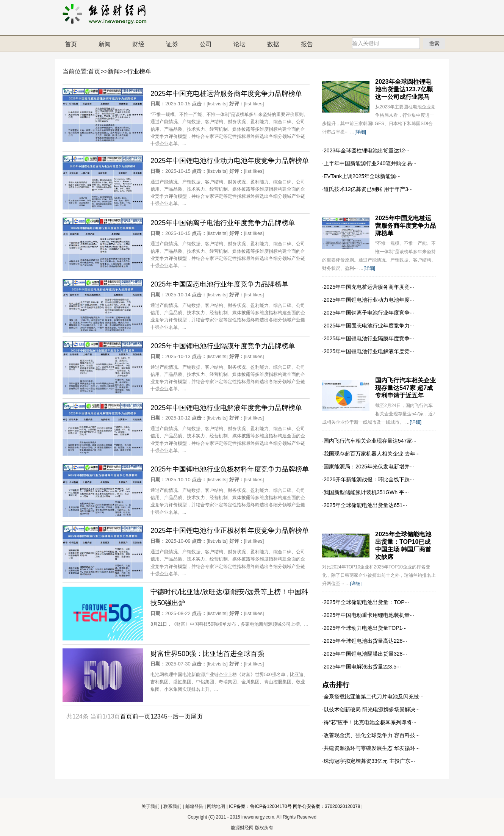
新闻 (105, 44)
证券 (172, 44)
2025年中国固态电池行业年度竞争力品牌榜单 (219, 284)
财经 (138, 44)
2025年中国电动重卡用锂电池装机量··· (369, 615)
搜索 (434, 43)
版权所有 (264, 828)
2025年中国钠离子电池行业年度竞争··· (369, 313)
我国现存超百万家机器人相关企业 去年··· (372, 454)
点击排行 (336, 685)
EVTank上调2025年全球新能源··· (362, 176)
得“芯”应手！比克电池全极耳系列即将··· (370, 722)
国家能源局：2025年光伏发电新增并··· (369, 467)
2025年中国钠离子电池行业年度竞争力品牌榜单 (223, 223)
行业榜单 (139, 71)
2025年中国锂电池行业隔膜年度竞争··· (369, 338)
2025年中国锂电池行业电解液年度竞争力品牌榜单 (226, 408)
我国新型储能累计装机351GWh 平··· (366, 492)
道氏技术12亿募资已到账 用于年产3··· (368, 189)
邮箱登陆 (195, 806)
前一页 (141, 716)
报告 (307, 44)
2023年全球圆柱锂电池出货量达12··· (366, 150)
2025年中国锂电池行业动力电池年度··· (369, 300)
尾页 (197, 716)
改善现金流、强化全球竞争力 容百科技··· (372, 735)
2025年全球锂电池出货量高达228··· (365, 641)
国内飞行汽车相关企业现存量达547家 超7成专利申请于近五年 (405, 388)
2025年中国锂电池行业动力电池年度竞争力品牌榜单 (230, 161)
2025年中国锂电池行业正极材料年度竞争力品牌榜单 (230, 531)
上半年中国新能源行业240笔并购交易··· (370, 163)
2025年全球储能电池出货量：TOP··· (366, 602)
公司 (206, 44)
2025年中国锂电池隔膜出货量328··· (365, 654)
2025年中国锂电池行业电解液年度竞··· (369, 351)
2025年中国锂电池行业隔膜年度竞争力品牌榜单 (223, 346)
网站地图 (216, 806)
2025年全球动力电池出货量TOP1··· (365, 628)
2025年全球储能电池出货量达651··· (365, 505)
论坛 (239, 44)
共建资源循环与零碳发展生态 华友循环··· (372, 748)
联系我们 (173, 806)
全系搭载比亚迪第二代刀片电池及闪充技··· (374, 697)
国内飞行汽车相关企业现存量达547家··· (370, 441)
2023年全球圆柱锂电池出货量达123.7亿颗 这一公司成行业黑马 (404, 89)
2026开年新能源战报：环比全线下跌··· (369, 479)
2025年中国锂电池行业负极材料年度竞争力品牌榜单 (230, 469)
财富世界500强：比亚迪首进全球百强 (207, 654)
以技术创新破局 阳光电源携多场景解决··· (372, 709)
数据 (273, 44)
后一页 (182, 716)
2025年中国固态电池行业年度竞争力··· (369, 326)
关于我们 (150, 806)
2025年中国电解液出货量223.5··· (362, 667)
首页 (71, 44)
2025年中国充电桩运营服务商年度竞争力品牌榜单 (226, 94)
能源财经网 (242, 828)
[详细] (360, 132)
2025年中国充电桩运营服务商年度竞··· (369, 287)
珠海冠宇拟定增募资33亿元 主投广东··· (369, 761)
